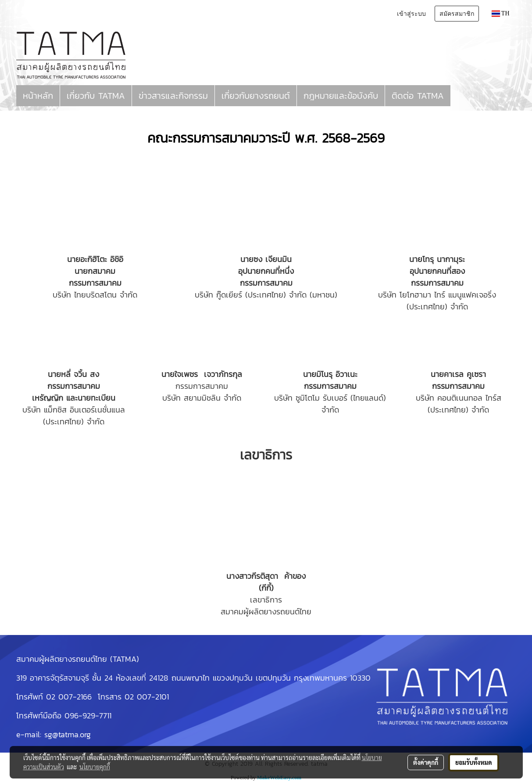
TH (501, 13)
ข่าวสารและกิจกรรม (173, 96)
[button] (458, 96)
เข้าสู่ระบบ (411, 14)
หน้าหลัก (38, 96)
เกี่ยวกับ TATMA (96, 96)
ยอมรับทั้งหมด (474, 762)
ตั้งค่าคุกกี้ (426, 762)
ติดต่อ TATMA (418, 96)
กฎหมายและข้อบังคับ (341, 96)
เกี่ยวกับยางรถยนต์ (256, 96)
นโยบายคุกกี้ (95, 767)
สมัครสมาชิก (457, 14)
